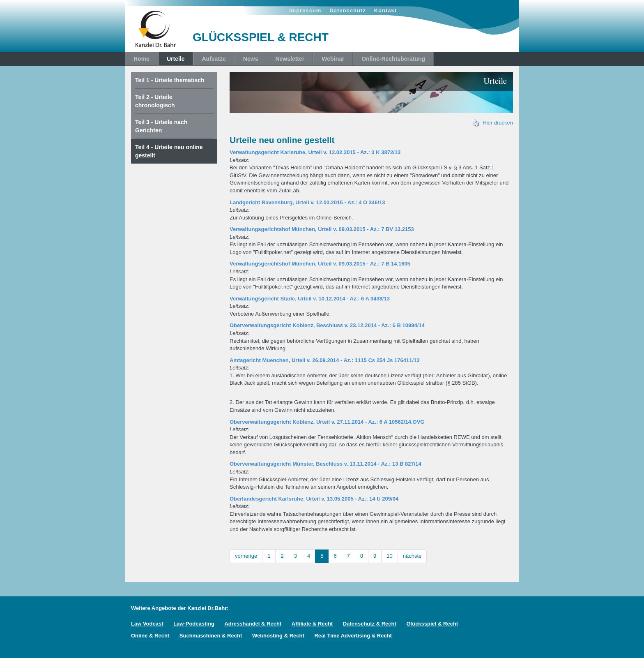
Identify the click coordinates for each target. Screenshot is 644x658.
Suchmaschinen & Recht (211, 636)
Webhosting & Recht (278, 636)
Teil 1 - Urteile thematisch (170, 80)
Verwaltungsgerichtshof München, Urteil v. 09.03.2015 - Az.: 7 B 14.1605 (320, 264)
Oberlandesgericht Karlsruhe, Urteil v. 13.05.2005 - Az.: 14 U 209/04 (314, 499)
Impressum (305, 10)
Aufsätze (214, 59)
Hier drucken (493, 123)
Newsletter (290, 59)
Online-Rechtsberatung (393, 59)
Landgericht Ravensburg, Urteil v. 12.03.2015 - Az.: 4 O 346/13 (307, 202)
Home (141, 59)
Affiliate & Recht (312, 624)
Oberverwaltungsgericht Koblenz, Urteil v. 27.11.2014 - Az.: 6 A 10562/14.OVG (327, 422)
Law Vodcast (147, 624)
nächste (412, 556)
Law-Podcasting (194, 624)
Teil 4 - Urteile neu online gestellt (169, 151)
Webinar (333, 59)
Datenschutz (347, 10)
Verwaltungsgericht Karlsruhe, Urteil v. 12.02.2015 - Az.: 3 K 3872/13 (315, 152)
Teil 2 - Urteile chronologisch (155, 101)
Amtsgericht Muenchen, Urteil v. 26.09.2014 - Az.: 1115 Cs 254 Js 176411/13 (324, 360)
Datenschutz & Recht (370, 624)
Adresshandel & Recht (253, 624)
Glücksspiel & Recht (432, 624)
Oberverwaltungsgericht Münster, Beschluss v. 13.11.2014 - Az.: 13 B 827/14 (325, 464)
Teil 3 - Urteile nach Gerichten (161, 126)
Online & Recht (150, 636)
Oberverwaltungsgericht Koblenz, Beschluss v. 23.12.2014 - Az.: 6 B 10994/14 (327, 325)
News (251, 59)
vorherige (246, 556)
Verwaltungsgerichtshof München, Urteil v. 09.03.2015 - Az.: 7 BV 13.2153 (322, 229)
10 (389, 556)
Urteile (176, 59)
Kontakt (385, 10)
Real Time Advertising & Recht (353, 636)
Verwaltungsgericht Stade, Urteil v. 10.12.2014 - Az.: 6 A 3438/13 (310, 299)
